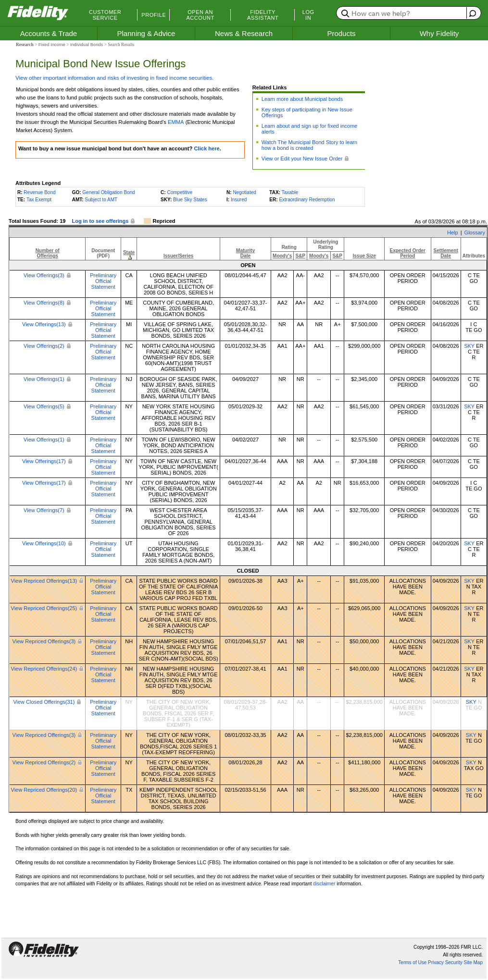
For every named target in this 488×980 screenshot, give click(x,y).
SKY (469, 346)
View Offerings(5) (44, 406)
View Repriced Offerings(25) (44, 608)
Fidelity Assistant (263, 15)
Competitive (180, 192)
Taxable (290, 192)
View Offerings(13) (44, 324)
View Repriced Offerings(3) (44, 641)
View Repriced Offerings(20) (44, 790)
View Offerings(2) (44, 346)
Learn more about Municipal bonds (302, 99)
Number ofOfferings (48, 253)
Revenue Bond (39, 192)
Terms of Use (412, 962)
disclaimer (324, 884)
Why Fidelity (439, 33)
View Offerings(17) (44, 461)
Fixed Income (52, 45)
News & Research (244, 33)
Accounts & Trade (49, 33)
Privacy (436, 962)
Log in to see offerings (100, 221)
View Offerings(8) (44, 303)
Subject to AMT (101, 200)
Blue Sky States (190, 200)
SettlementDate (446, 253)
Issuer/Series (178, 256)
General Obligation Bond (109, 192)
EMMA (176, 122)
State (129, 252)
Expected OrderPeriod (408, 253)
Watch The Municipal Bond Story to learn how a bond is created (309, 145)
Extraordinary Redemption (307, 200)
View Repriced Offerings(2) (44, 762)
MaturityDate (245, 253)
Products (341, 33)
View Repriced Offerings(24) (44, 669)
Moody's (282, 256)
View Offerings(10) (44, 543)
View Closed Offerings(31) (44, 702)
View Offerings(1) (44, 379)
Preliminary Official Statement (103, 281)
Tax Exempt (39, 200)
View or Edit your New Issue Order (302, 159)
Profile (154, 15)
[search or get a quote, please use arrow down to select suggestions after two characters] (403, 13)
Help (453, 233)
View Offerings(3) (44, 275)
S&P (300, 256)
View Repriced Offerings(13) (44, 581)
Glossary (475, 233)
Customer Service (105, 15)
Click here (206, 148)
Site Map (473, 962)
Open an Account (200, 15)
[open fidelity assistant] (471, 13)
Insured (239, 200)
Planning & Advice (146, 33)
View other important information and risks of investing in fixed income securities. (114, 78)
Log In (308, 15)
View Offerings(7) (44, 510)
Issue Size (364, 256)
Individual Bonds (87, 45)
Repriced (164, 221)
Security (454, 962)
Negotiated (244, 192)
